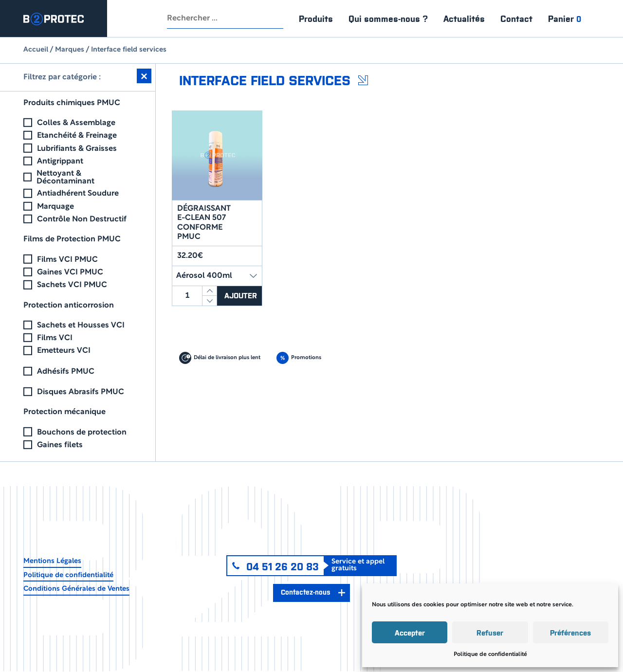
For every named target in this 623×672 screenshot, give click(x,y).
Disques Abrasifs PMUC (81, 392)
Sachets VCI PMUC (72, 285)
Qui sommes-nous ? (388, 18)
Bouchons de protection (82, 433)
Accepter (410, 632)
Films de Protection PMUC (72, 239)
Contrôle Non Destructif (82, 219)
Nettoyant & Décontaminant (65, 178)
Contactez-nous (305, 592)
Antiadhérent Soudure (78, 194)
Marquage (55, 207)
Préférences (570, 632)
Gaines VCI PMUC (70, 272)
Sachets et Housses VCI (81, 326)
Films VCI (55, 338)
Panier (565, 18)
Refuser (490, 632)
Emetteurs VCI (64, 351)
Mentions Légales (52, 561)
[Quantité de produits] (187, 296)
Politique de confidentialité (490, 654)
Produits (316, 18)
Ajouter (242, 295)
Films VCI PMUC (67, 260)
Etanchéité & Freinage (77, 136)
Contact (516, 18)
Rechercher (274, 18)
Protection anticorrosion (69, 306)
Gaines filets (60, 445)
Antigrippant (60, 162)
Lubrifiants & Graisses (77, 149)
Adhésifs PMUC (66, 372)
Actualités (464, 18)
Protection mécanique (64, 412)
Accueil (36, 50)
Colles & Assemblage (76, 123)
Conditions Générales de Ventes (76, 589)
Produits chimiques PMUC (72, 103)
